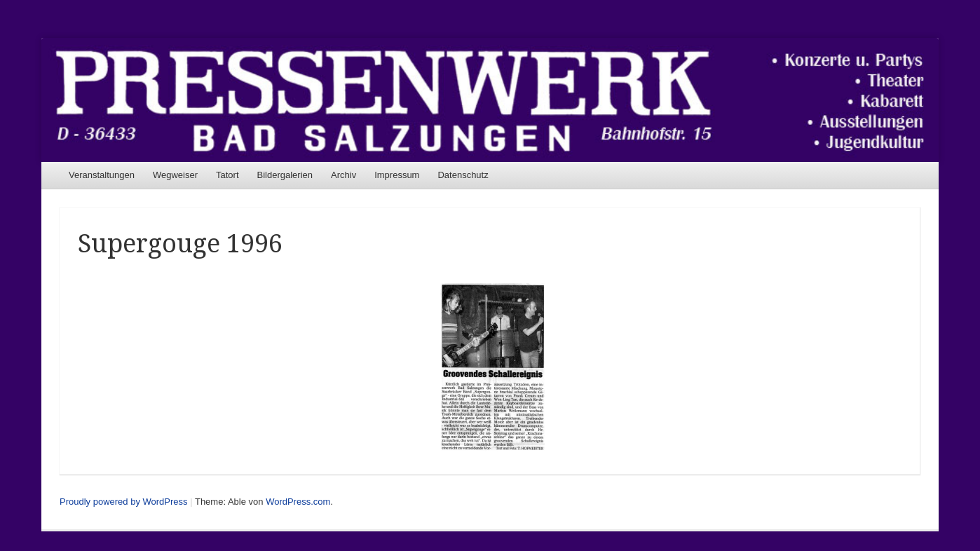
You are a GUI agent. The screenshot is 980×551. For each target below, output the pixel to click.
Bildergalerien (285, 175)
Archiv (343, 175)
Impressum (397, 175)
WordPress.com (298, 502)
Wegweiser (175, 175)
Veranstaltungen (102, 175)
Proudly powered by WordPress (124, 502)
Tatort (227, 175)
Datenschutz (463, 175)
